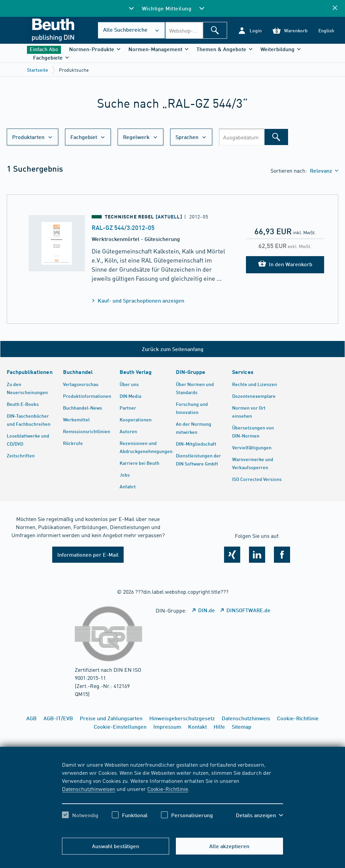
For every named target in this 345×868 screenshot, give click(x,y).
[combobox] (184, 30)
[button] (250, 30)
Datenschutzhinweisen (89, 789)
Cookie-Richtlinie (168, 789)
